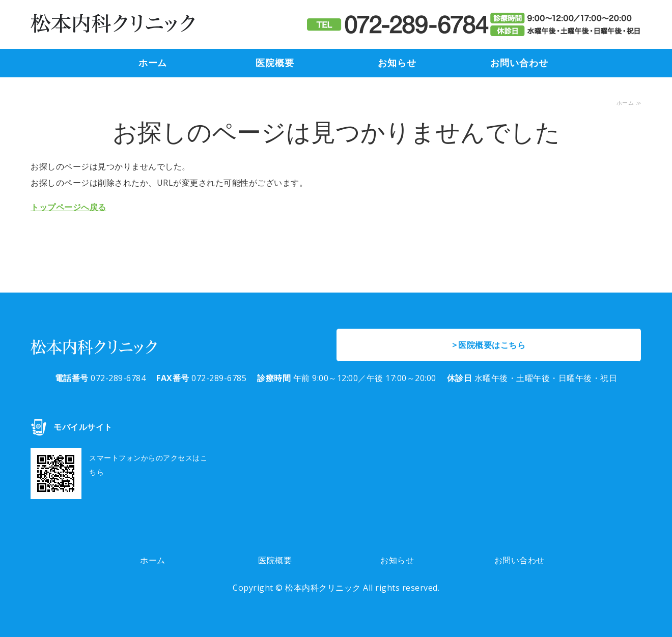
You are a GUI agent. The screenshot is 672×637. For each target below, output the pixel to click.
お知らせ (397, 63)
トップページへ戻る (68, 207)
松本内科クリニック (323, 588)
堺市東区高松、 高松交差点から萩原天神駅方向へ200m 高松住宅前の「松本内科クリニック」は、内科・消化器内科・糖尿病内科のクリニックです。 (113, 24)
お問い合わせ (519, 63)
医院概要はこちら (492, 345)
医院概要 (275, 63)
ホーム (153, 63)
